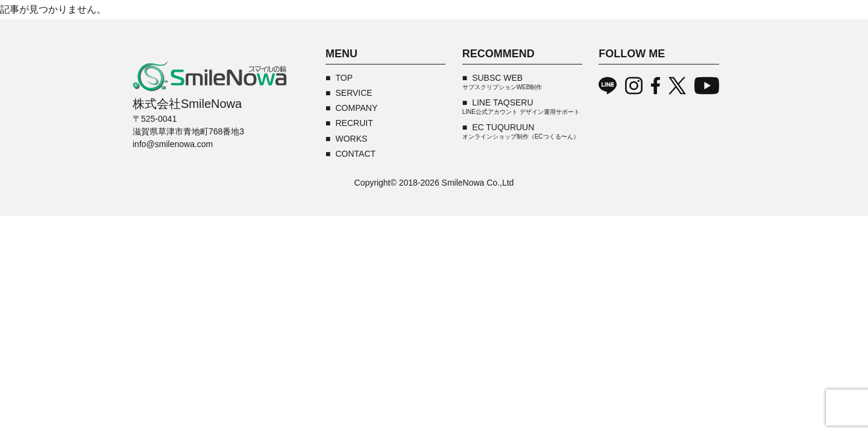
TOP (344, 78)
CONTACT (355, 154)
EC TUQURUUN (521, 131)
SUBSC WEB (502, 82)
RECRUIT (354, 123)
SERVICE (354, 93)
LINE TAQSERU (521, 106)
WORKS (351, 139)
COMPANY (356, 108)
